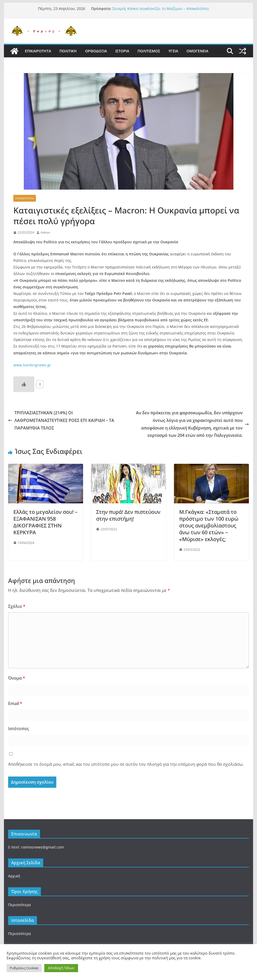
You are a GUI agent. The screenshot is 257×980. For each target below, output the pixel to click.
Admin (45, 232)
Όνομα (17, 678)
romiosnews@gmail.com (43, 847)
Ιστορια (122, 51)
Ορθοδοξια (96, 51)
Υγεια (173, 51)
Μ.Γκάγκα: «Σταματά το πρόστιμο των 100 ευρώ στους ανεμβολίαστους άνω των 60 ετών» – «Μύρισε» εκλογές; (209, 525)
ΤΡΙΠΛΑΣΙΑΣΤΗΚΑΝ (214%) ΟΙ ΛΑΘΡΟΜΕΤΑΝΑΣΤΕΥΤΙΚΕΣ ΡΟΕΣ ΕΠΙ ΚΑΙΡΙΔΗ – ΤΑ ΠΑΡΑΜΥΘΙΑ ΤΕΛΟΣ (61, 420)
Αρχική (14, 876)
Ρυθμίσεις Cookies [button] (24, 968)
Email (15, 703)
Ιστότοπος (19, 729)
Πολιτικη (68, 51)
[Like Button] (24, 384)
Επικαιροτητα (38, 51)
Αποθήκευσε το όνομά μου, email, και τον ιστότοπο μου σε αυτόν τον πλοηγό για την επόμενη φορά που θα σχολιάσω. (126, 764)
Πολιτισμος (149, 51)
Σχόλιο (17, 606)
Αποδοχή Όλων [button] (61, 968)
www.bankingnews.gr (32, 365)
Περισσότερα (20, 905)
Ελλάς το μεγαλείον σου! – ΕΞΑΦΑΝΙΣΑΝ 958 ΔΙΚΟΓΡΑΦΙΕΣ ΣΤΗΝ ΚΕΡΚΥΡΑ (45, 522)
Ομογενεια (197, 51)
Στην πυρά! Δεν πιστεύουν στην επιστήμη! (128, 515)
